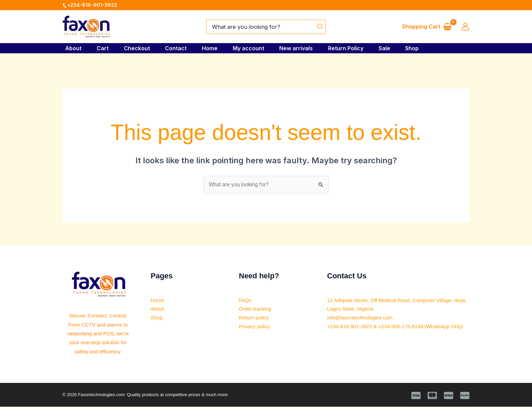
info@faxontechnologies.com (362, 318)
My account (251, 48)
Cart (101, 48)
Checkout (136, 48)
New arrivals (300, 48)
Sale (391, 48)
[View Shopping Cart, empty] (427, 27)
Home (211, 48)
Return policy (255, 318)
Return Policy (351, 48)
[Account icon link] (465, 27)
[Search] (320, 27)
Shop (419, 48)
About (71, 48)
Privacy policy (255, 327)
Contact (176, 48)
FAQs (246, 300)
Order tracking (256, 309)
